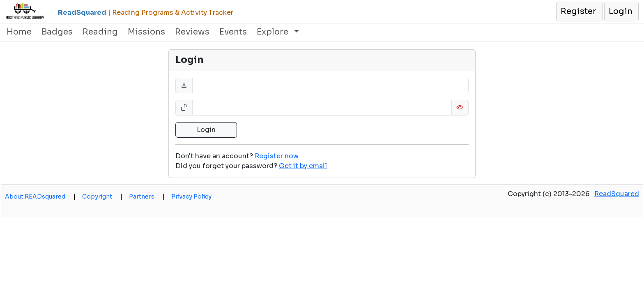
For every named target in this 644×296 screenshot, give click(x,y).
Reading (100, 32)
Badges (57, 32)
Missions (146, 32)
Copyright (102, 197)
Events (233, 32)
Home (19, 32)
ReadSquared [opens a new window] (617, 194)
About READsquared (40, 197)
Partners (147, 197)
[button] (579, 12)
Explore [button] (274, 32)
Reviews (192, 32)
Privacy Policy (191, 197)
